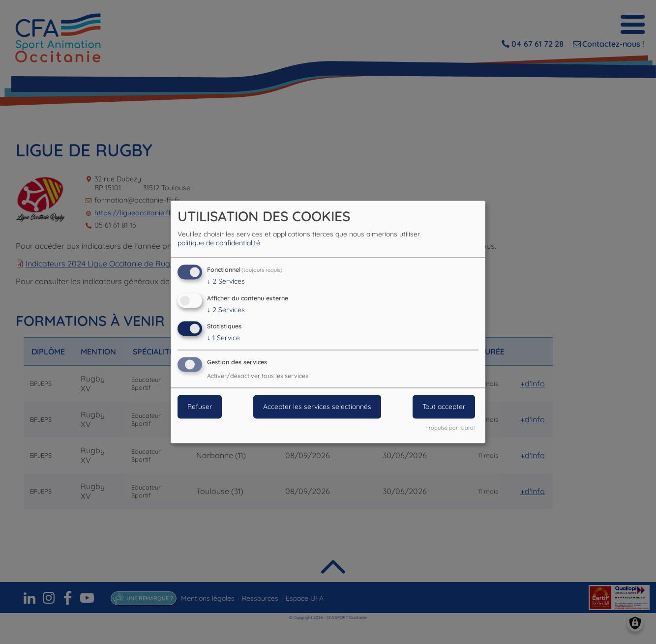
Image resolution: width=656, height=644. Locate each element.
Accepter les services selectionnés (317, 407)
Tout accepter (444, 407)
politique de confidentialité (219, 243)
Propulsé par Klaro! (450, 428)
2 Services (226, 281)
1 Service (224, 338)
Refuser (200, 407)
